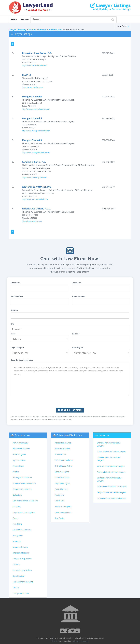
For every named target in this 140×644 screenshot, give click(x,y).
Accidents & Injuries (63, 443)
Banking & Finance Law (22, 478)
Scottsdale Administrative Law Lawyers (109, 479)
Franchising (17, 524)
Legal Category (17, 347)
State (13, 334)
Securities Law (19, 576)
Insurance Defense (20, 547)
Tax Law (16, 588)
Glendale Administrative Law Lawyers (109, 459)
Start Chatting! (70, 410)
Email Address (17, 296)
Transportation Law (21, 593)
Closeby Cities (103, 435)
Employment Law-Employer (24, 512)
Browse (25, 20)
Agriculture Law (19, 460)
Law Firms (123, 26)
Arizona (32, 30)
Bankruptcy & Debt (62, 449)
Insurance (17, 541)
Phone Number (79, 296)
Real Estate (59, 518)
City (12, 324)
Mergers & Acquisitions (22, 559)
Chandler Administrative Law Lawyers (109, 444)
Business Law (55, 30)
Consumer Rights (62, 472)
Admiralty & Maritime (22, 449)
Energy (16, 518)
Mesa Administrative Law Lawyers (111, 466)
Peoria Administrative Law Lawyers (111, 472)
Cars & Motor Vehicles (64, 460)
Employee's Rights (62, 483)
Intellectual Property (21, 553)
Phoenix (42, 30)
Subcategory (77, 347)
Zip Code (76, 334)
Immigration (18, 535)
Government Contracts (22, 530)
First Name (16, 283)
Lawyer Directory (17, 30)
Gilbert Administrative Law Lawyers (111, 452)
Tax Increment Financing (23, 582)
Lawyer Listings (110, 5)
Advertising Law (19, 454)
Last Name (77, 283)
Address (14, 310)
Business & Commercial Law (24, 483)
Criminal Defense (62, 478)
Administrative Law (21, 443)
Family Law (59, 495)
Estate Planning (61, 489)
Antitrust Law (18, 466)
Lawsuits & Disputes (63, 512)
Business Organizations (22, 489)
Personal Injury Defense (23, 570)
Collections (17, 495)
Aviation (16, 472)
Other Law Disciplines (69, 435)
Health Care (60, 501)
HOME (14, 20)
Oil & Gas (17, 564)
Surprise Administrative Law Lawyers (112, 487)
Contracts (17, 506)
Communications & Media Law (25, 501)
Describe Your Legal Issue (22, 360)
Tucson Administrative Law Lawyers (111, 498)
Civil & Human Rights (63, 466)
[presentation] (70, 402)
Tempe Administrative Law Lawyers (111, 492)
